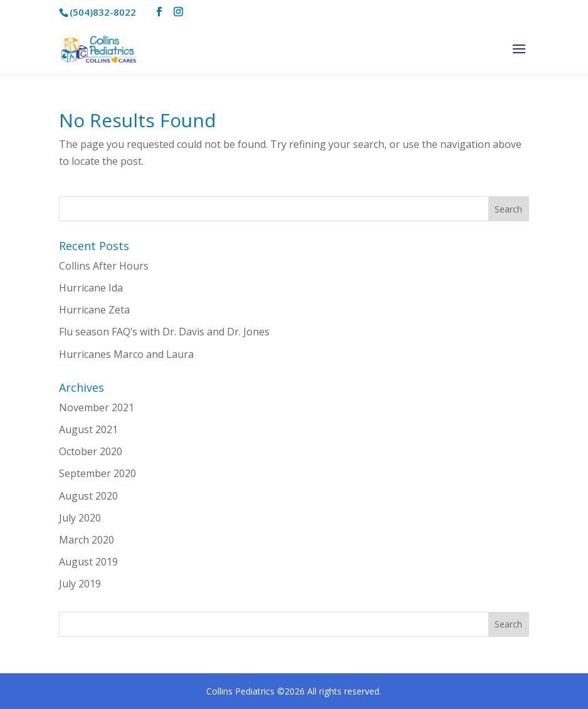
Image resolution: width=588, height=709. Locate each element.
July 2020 (80, 518)
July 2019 (80, 584)
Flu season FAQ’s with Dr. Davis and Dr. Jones (164, 332)
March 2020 (87, 540)
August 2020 (88, 496)
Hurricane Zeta (94, 310)
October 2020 (91, 451)
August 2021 (88, 429)
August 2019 (88, 562)
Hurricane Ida (91, 288)
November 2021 (97, 407)
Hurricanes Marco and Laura (126, 354)
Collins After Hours (104, 266)
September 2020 (97, 473)
